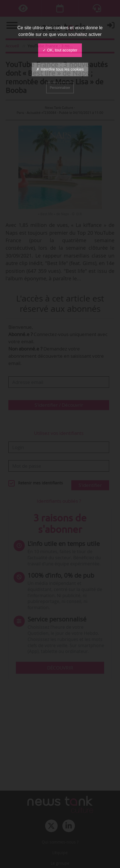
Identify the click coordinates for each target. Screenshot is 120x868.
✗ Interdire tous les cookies (60, 69)
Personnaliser (60, 88)
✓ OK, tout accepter (60, 50)
